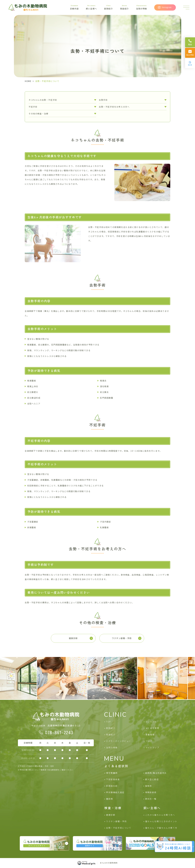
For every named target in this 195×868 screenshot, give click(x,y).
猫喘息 (149, 786)
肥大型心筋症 (152, 779)
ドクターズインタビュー (119, 741)
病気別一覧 (151, 799)
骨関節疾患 (151, 792)
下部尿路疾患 (113, 779)
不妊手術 (33, 107)
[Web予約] (190, 53)
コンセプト (151, 722)
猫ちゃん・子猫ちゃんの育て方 (161, 828)
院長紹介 (124, 7)
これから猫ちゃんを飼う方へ (160, 815)
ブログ (149, 741)
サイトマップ (152, 747)
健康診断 (111, 815)
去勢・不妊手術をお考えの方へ (114, 107)
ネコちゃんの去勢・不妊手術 (43, 100)
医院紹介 (108, 7)
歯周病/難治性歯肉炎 (156, 773)
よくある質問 (152, 728)
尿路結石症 (112, 786)
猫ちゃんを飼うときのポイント (161, 821)
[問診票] (190, 63)
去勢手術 (103, 100)
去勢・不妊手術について (119, 828)
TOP (108, 722)
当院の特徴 (142, 7)
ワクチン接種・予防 (116, 821)
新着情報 (150, 735)
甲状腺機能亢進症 (115, 792)
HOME (28, 81)
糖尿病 (110, 799)
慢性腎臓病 (112, 773)
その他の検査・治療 (38, 114)
